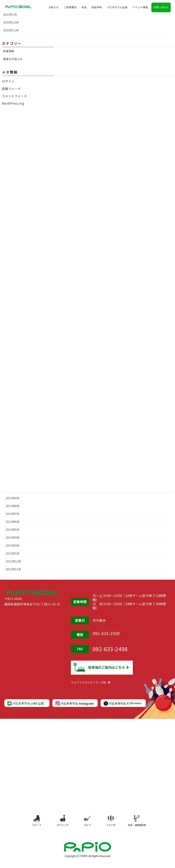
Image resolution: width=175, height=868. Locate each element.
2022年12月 (13, 561)
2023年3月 (13, 546)
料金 (84, 8)
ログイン (8, 81)
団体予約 (97, 8)
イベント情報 (140, 8)
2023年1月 (13, 553)
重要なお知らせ (13, 59)
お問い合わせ (161, 8)
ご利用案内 (70, 8)
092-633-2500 (110, 634)
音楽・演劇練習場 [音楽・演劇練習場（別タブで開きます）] (141, 823)
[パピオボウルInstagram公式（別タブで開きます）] (74, 703)
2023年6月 (13, 522)
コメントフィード (14, 96)
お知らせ (54, 8)
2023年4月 (13, 537)
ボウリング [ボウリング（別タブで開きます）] (59, 823)
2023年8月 (13, 506)
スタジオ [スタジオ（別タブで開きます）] (113, 823)
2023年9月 (13, 498)
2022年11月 (13, 569)
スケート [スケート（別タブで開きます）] (32, 823)
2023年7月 (13, 514)
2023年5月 (13, 530)
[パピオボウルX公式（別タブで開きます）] (123, 703)
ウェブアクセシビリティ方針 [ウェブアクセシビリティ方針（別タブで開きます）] (89, 682)
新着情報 (9, 51)
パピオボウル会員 (117, 8)
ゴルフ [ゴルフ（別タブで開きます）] (87, 823)
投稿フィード (11, 89)
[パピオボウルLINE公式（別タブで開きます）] (26, 703)
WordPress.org (13, 103)
